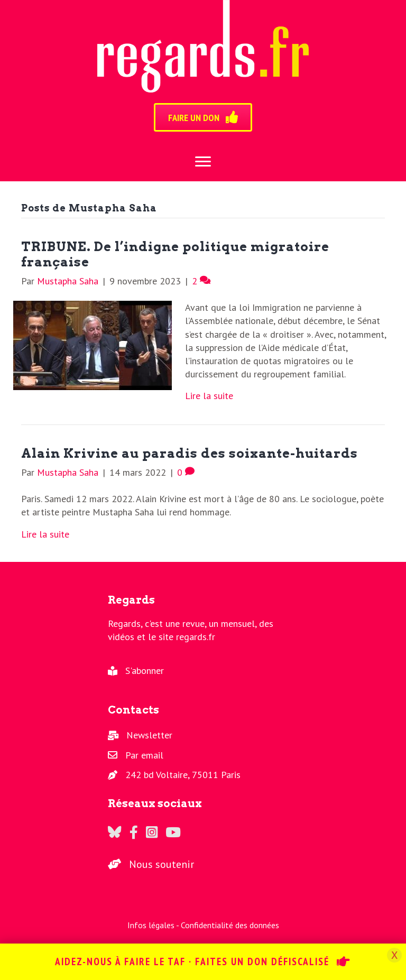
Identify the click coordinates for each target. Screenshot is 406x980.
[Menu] (203, 162)
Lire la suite (209, 396)
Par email (144, 755)
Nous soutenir (162, 864)
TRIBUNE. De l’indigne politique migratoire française (175, 254)
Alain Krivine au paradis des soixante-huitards (190, 453)
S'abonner (145, 671)
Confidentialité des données (230, 925)
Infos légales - (154, 925)
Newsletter (149, 735)
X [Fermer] (394, 955)
